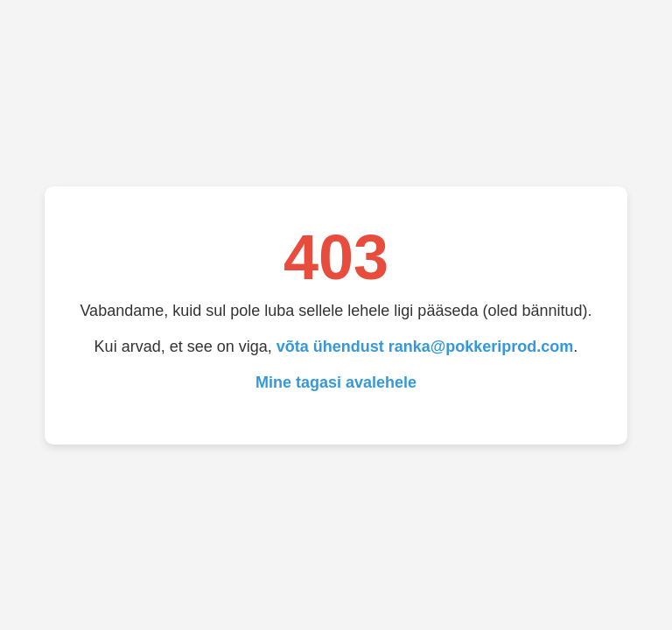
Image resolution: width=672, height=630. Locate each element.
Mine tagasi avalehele (336, 382)
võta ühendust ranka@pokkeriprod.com (425, 346)
